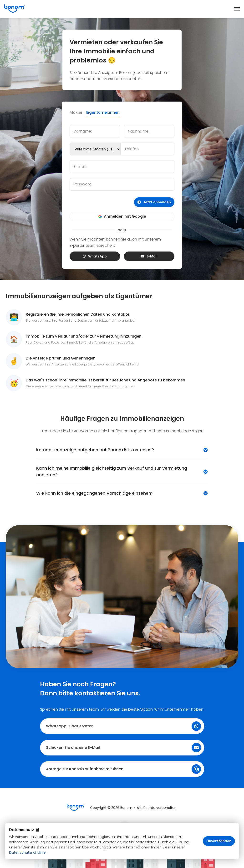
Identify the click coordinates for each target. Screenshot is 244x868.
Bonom (126, 808)
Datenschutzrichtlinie (27, 853)
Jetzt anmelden (154, 202)
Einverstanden (219, 841)
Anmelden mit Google (122, 216)
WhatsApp (95, 256)
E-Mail (149, 256)
